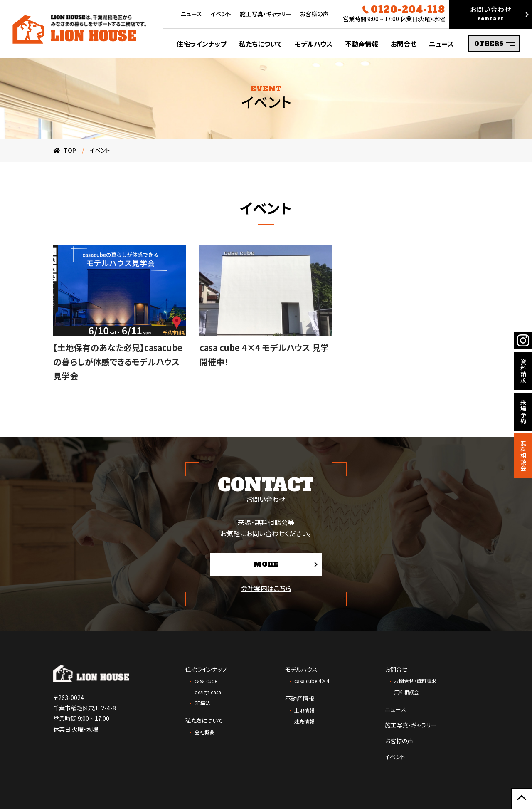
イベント (221, 14)
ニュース (191, 14)
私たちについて (204, 720)
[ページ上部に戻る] (522, 799)
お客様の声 (314, 14)
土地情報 (304, 710)
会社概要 (204, 732)
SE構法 (202, 703)
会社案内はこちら (266, 588)
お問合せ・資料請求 (415, 681)
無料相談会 (406, 692)
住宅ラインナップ (206, 669)
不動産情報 (300, 698)
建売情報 (304, 721)
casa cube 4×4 (312, 681)
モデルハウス (301, 669)
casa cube (206, 681)
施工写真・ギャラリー (266, 14)
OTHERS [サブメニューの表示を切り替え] (494, 44)
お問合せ (396, 669)
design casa (208, 692)
